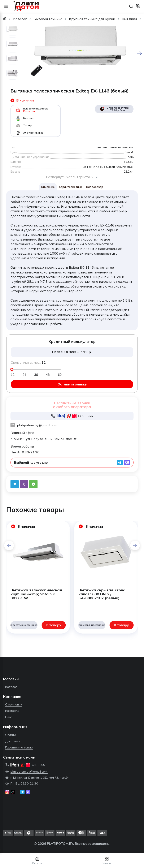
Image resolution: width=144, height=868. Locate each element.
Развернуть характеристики (72, 177)
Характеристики (70, 187)
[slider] (12, 369)
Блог (9, 717)
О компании (14, 704)
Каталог (11, 687)
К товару (54, 625)
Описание (48, 187)
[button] (135, 545)
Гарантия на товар (19, 747)
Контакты (12, 711)
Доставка (12, 741)
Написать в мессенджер (24, 625)
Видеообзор (95, 187)
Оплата (11, 735)
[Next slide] (139, 53)
